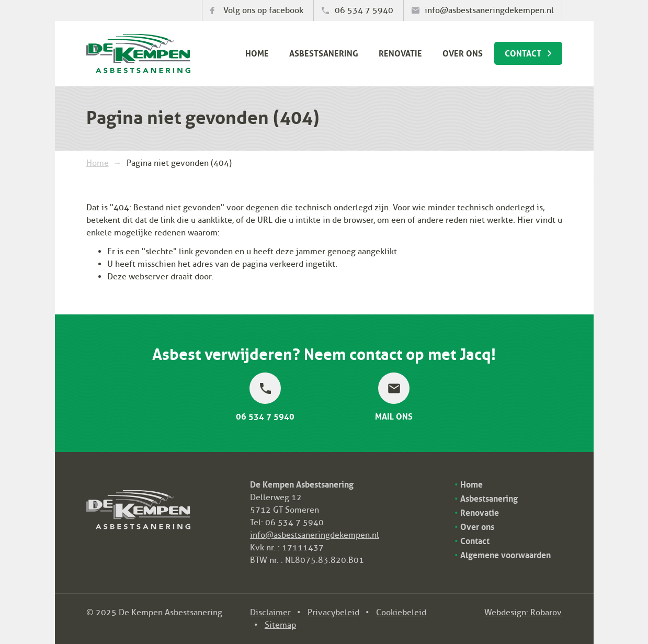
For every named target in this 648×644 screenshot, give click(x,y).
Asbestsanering (324, 52)
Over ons (463, 52)
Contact (523, 52)
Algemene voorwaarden (505, 554)
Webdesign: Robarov (523, 613)
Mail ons (394, 415)
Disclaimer (270, 613)
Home (257, 52)
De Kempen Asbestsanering (138, 496)
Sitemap (280, 625)
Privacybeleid (333, 613)
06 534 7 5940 (364, 10)
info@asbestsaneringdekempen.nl (489, 10)
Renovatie (400, 52)
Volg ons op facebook (263, 10)
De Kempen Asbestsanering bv (138, 54)
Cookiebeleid (401, 613)
